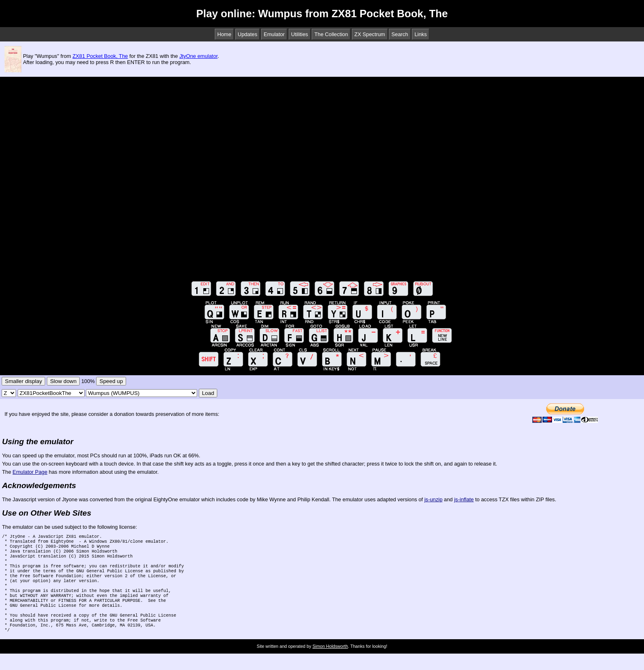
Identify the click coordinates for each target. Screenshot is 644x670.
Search (400, 34)
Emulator (274, 34)
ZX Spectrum (370, 34)
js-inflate (464, 499)
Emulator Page (30, 472)
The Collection (331, 34)
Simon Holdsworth (330, 663)
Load (208, 393)
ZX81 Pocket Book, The (100, 56)
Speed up (111, 381)
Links (421, 34)
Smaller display (23, 381)
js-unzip (433, 499)
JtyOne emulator (199, 56)
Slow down (63, 381)
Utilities (300, 34)
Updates (248, 34)
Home (224, 34)
